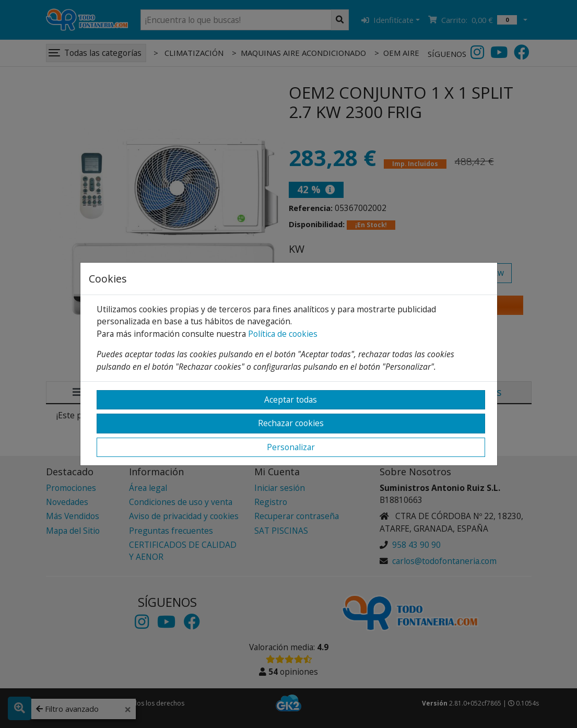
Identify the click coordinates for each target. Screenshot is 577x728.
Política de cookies (283, 334)
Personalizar (291, 447)
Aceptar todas (291, 400)
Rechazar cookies (291, 423)
